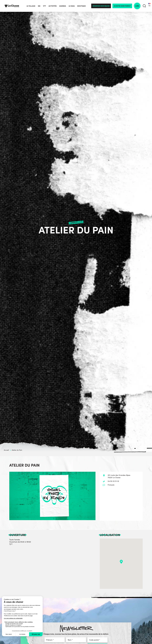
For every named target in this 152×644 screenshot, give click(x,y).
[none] (149, 6)
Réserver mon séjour (101, 6)
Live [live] (137, 6)
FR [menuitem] (149, 6)
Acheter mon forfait (122, 6)
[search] (144, 6)
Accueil (6, 450)
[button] (121, 562)
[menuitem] (149, 6)
